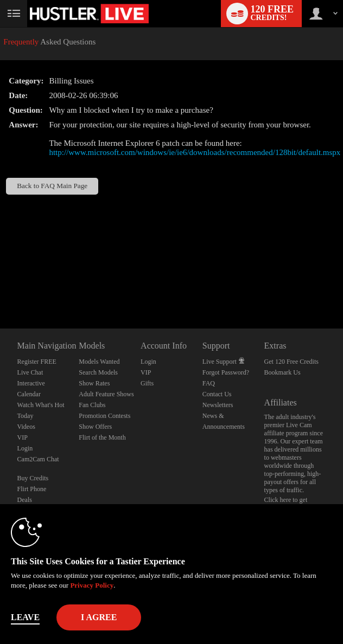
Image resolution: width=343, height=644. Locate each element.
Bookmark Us (282, 372)
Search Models (98, 372)
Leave (25, 617)
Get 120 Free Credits (291, 362)
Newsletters (218, 405)
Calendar (29, 394)
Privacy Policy (92, 585)
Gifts (147, 383)
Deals (25, 500)
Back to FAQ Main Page (52, 186)
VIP (23, 437)
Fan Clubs (92, 405)
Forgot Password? (226, 372)
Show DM (0, 288)
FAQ (209, 383)
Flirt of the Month (102, 437)
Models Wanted (99, 362)
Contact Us (217, 394)
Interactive (31, 383)
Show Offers (95, 427)
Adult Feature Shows (106, 394)
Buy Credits (33, 478)
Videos (26, 427)
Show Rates (94, 383)
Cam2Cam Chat (38, 459)
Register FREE (37, 362)
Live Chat (30, 372)
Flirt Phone (32, 489)
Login (25, 448)
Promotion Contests (104, 416)
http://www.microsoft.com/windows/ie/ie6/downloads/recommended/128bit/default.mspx (195, 152)
